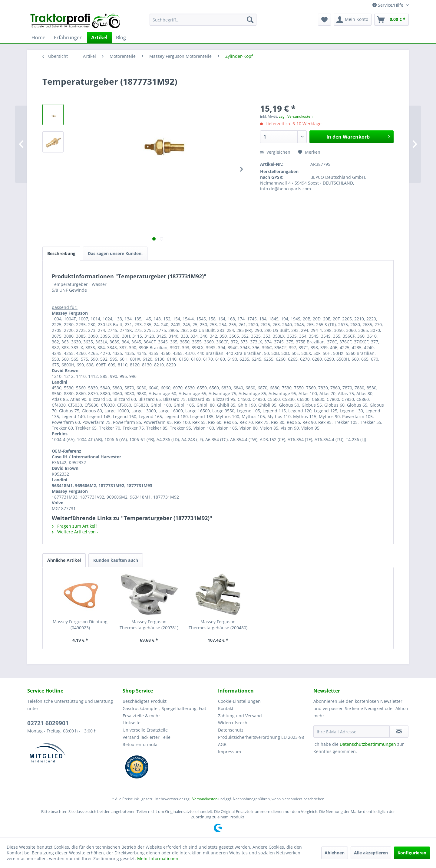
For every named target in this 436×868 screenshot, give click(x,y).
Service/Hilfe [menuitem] (388, 5)
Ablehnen (335, 853)
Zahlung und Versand (240, 716)
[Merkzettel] (324, 20)
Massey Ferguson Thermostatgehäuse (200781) (149, 625)
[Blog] (121, 38)
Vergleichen (275, 152)
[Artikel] (99, 38)
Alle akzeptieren (371, 853)
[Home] (38, 38)
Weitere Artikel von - (75, 532)
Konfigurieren (412, 853)
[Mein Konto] (353, 20)
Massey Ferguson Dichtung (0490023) (80, 625)
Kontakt (226, 708)
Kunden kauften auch (116, 560)
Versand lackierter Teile (147, 737)
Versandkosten (205, 799)
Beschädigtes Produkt (145, 701)
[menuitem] (203, 20)
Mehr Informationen (158, 858)
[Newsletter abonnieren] (399, 732)
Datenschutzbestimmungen (368, 744)
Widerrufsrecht (233, 723)
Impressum (230, 752)
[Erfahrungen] (68, 38)
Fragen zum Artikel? (74, 526)
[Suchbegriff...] (203, 20)
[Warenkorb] (391, 20)
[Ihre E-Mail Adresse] (352, 732)
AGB (222, 744)
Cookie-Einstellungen (239, 701)
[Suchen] (250, 20)
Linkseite (132, 723)
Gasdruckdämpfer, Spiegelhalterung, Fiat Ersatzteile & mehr (164, 712)
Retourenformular (141, 744)
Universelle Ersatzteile (145, 730)
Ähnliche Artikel (64, 560)
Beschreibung (61, 253)
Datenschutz (231, 730)
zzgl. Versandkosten (296, 116)
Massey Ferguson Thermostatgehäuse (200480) (218, 625)
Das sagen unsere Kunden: (115, 253)
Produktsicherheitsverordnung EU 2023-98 (261, 737)
